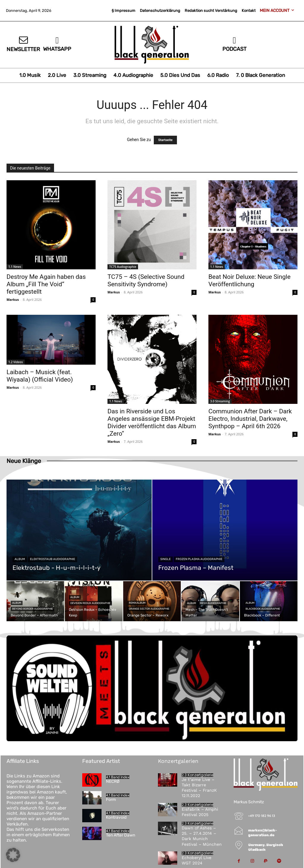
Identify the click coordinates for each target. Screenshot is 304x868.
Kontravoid (116, 817)
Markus (13, 299)
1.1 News (15, 267)
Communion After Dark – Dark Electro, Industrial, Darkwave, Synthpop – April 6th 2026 (250, 419)
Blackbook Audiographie (263, 609)
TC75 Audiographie (123, 267)
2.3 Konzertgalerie (197, 775)
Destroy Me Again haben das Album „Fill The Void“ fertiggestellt (46, 284)
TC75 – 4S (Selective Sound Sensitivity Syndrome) (146, 280)
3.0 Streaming (220, 401)
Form (111, 800)
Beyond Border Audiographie (33, 609)
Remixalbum (137, 603)
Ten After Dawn (121, 835)
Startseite (166, 140)
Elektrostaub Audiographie (53, 559)
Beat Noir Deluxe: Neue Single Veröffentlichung (250, 280)
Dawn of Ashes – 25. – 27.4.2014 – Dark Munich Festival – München (202, 836)
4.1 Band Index (118, 777)
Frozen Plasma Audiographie (199, 559)
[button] (13, 855)
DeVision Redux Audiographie (90, 603)
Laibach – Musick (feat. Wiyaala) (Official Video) (40, 376)
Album (20, 559)
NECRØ (113, 781)
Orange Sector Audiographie (149, 609)
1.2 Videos (16, 362)
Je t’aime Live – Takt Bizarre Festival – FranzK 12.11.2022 (199, 788)
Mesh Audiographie (213, 603)
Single (166, 559)
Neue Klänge (24, 461)
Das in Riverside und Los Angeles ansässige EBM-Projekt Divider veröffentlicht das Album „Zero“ (152, 422)
